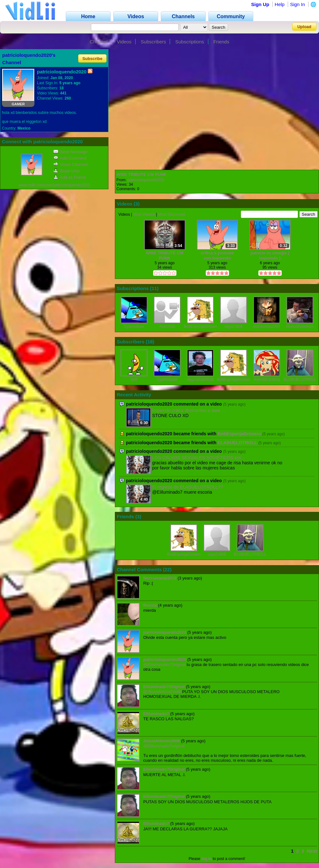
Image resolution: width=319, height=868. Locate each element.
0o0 (134, 379)
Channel (99, 42)
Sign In (297, 4)
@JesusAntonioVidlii (162, 692)
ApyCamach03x (200, 379)
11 (154, 288)
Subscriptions (189, 42)
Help (280, 4)
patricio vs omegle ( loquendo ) (270, 255)
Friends (221, 42)
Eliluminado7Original (164, 687)
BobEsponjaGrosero (201, 326)
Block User (67, 171)
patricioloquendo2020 (146, 180)
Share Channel (70, 165)
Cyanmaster (134, 326)
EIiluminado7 (156, 714)
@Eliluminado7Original (164, 665)
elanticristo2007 (267, 326)
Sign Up (260, 4)
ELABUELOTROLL (300, 379)
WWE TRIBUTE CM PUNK (141, 174)
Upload (304, 27)
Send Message (70, 152)
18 (150, 342)
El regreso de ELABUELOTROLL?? (188, 487)
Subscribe (92, 58)
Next (312, 851)
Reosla (150, 605)
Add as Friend (70, 177)
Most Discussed (172, 214)
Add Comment (70, 158)
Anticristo (167, 326)
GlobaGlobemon (300, 326)
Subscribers (153, 42)
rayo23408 (234, 326)
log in (206, 859)
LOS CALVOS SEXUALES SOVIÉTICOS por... (198, 458)
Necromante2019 (160, 578)
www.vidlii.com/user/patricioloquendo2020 (54, 185)
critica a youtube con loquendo (217, 255)
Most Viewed (144, 214)
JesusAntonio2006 (162, 741)
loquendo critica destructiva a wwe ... (189, 410)
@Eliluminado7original (164, 746)
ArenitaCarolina (267, 379)
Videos (124, 42)
